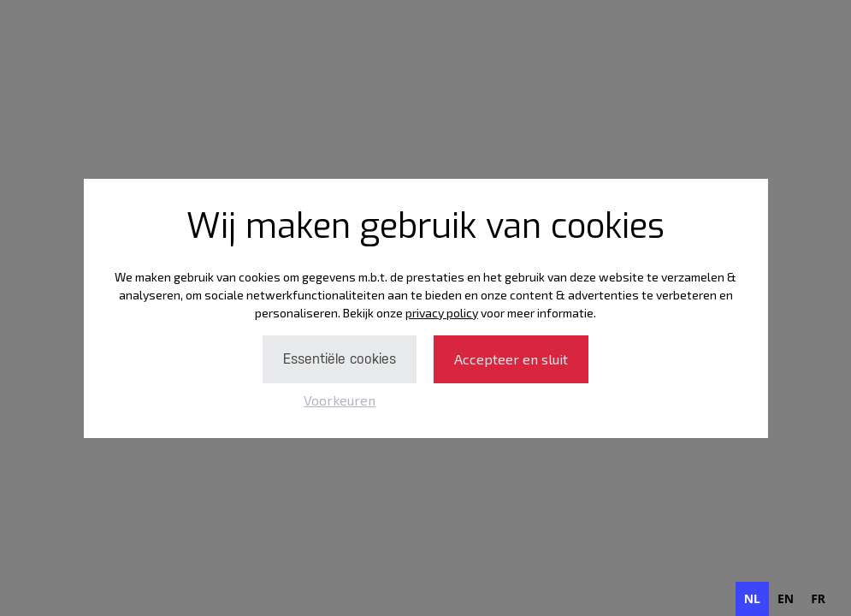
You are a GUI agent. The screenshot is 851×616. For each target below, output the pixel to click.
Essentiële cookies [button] (340, 359)
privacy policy (442, 313)
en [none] (786, 598)
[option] (786, 599)
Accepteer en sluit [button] (511, 359)
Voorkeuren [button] (340, 400)
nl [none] (752, 598)
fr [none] (818, 598)
